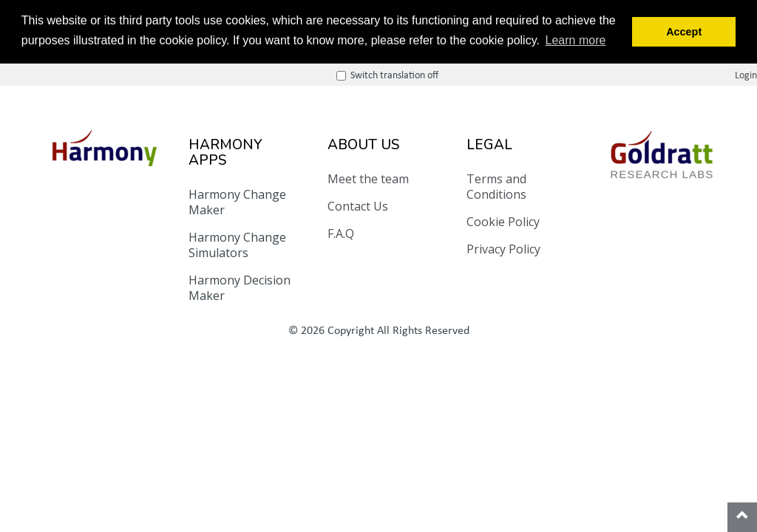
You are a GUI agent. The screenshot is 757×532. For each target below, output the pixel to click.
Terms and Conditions (496, 187)
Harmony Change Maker (237, 202)
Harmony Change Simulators (237, 245)
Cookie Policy (503, 222)
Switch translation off (649, 73)
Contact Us (358, 206)
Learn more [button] (576, 40)
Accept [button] (684, 32)
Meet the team (368, 179)
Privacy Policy (503, 249)
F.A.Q (341, 233)
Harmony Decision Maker (240, 288)
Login (746, 73)
